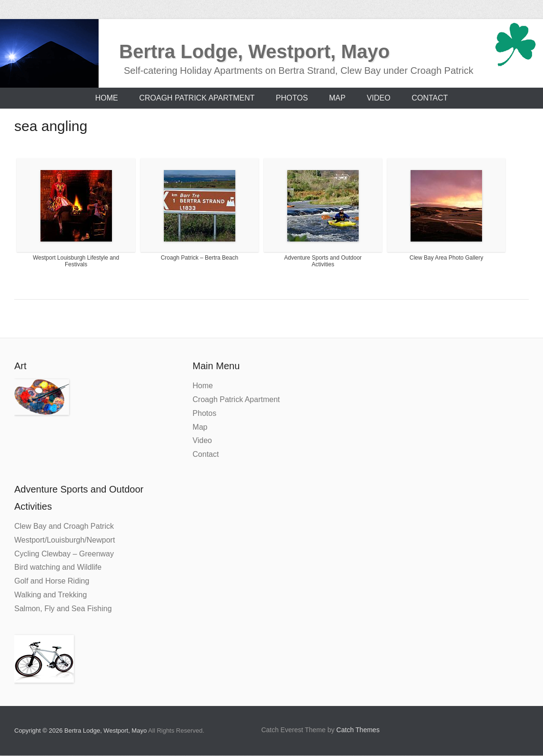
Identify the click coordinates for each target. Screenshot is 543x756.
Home (107, 98)
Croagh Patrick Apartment (197, 98)
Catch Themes (358, 730)
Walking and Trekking (50, 595)
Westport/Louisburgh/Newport (65, 540)
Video (379, 98)
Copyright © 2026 (39, 731)
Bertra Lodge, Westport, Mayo (254, 51)
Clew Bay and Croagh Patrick (64, 526)
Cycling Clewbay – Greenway (64, 554)
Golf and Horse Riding (52, 581)
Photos (292, 98)
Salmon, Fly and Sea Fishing (63, 609)
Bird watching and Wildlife (58, 567)
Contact (430, 98)
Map (337, 98)
